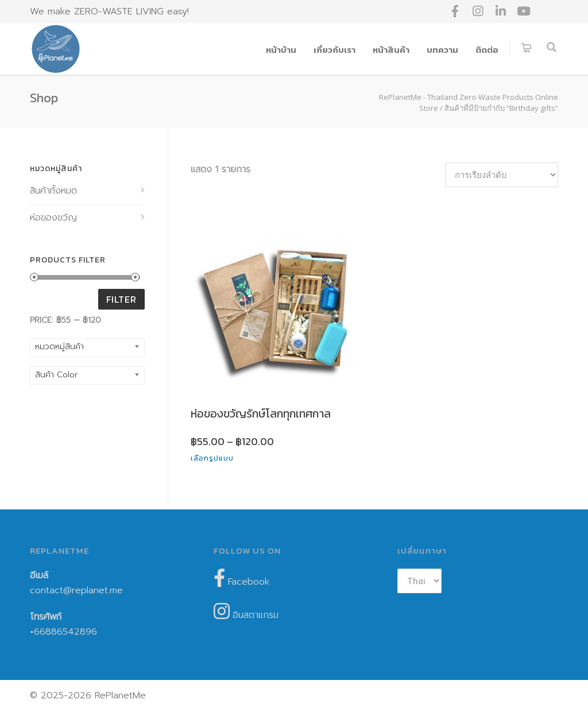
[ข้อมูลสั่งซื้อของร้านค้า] (502, 175)
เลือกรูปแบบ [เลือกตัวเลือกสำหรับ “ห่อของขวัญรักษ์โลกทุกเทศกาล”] (212, 458)
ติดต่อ (487, 50)
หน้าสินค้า (391, 50)
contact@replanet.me (76, 590)
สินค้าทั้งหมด (53, 191)
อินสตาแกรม (246, 612)
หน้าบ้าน (281, 50)
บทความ (442, 50)
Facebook (241, 579)
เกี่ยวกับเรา (334, 50)
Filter (121, 299)
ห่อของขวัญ (53, 218)
